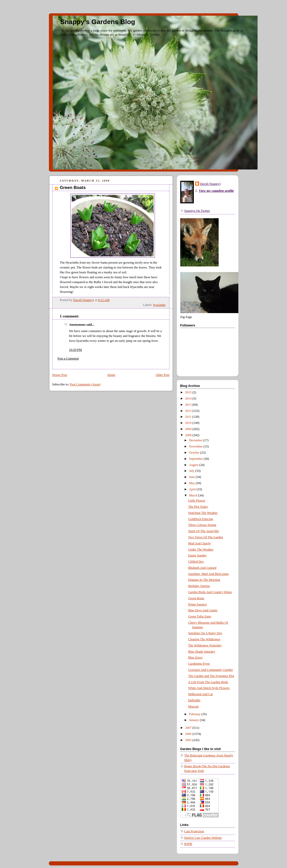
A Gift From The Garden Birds (208, 682)
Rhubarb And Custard (202, 568)
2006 (189, 734)
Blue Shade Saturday (202, 652)
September (196, 459)
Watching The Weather (203, 513)
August (194, 465)
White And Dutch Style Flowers (209, 688)
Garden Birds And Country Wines (210, 592)
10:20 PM (76, 350)
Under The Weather (201, 550)
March (194, 495)
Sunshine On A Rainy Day (205, 633)
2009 (189, 429)
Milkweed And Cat (200, 694)
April (193, 489)
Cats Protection (194, 831)
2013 (189, 405)
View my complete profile (216, 191)
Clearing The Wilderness (204, 639)
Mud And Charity (200, 543)
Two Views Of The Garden (206, 537)
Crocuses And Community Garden (210, 670)
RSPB (188, 844)
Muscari (193, 706)
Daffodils (194, 700)
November (196, 446)
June (192, 477)
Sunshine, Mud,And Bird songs (209, 574)
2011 (189, 417)
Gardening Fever (199, 664)
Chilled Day (196, 562)
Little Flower (197, 501)
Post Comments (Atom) (85, 384)
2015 (189, 392)
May (192, 483)
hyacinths (159, 305)
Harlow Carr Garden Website (203, 838)
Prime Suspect (198, 604)
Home (111, 375)
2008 (189, 435)
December (196, 440)
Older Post (163, 375)
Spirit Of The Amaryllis (204, 531)
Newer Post (60, 375)
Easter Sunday (198, 555)
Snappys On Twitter (197, 211)
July (192, 471)
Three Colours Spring (202, 525)
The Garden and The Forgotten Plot (211, 676)
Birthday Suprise (199, 586)
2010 (189, 423)
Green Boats (196, 598)
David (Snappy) (210, 184)
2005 (189, 740)
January (194, 720)
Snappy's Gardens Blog (98, 22)
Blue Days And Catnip (203, 610)
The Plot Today (198, 507)
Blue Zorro (195, 657)
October (195, 453)
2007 (189, 728)
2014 (189, 398)
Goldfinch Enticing (201, 519)
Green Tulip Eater (200, 616)
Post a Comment (68, 358)
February (195, 714)
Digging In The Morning (204, 580)
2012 (189, 411)
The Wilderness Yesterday (205, 645)
